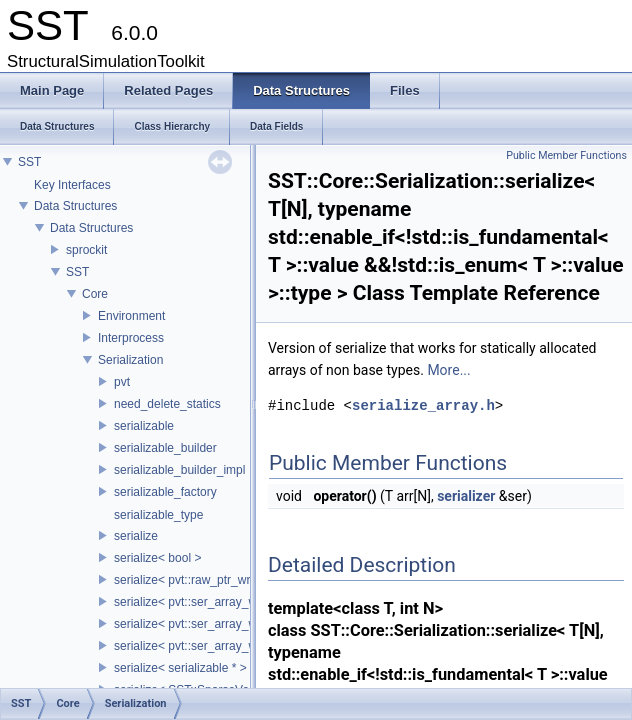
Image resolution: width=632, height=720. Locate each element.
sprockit (86, 250)
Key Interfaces (72, 185)
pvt (122, 382)
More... (448, 370)
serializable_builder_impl (179, 470)
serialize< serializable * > (180, 668)
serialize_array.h (423, 405)
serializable (144, 426)
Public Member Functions (566, 155)
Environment (131, 316)
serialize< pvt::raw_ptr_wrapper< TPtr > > (224, 580)
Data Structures (75, 206)
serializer (466, 496)
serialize (136, 536)
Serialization (130, 360)
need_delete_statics (167, 404)
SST (29, 162)
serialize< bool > (157, 558)
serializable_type (158, 515)
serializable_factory (165, 492)
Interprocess (131, 338)
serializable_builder (165, 448)
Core (95, 294)
